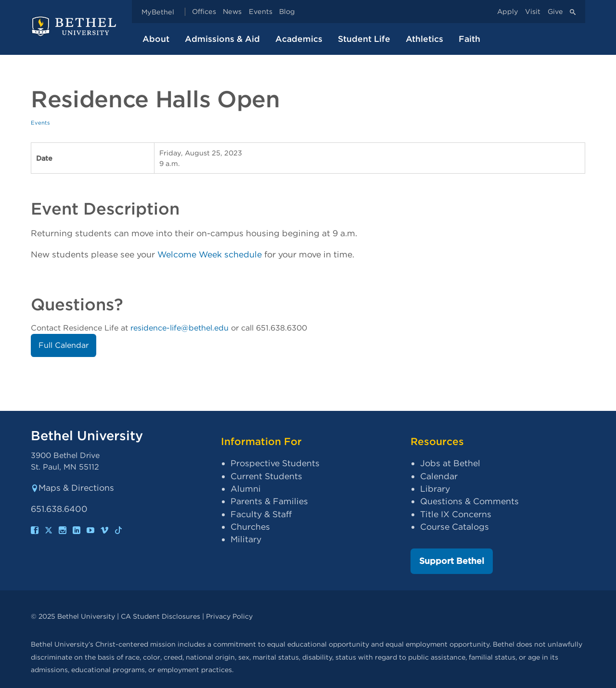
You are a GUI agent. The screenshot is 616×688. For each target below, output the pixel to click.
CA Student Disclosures (160, 616)
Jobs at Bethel (450, 463)
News (232, 12)
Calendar (439, 476)
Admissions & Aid (222, 39)
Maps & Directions (72, 488)
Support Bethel (452, 561)
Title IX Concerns (456, 514)
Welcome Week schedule (210, 254)
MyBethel (158, 12)
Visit (533, 12)
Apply (508, 12)
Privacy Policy (229, 616)
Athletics (424, 39)
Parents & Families (269, 501)
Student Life (364, 39)
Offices (204, 12)
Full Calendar (64, 345)
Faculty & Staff (261, 514)
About (156, 39)
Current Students (266, 476)
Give (555, 12)
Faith (469, 39)
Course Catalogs (455, 527)
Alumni (246, 489)
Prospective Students (275, 463)
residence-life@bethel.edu (180, 328)
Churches (250, 527)
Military (246, 539)
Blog (287, 12)
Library (435, 489)
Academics (299, 39)
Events (261, 12)
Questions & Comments (469, 501)
